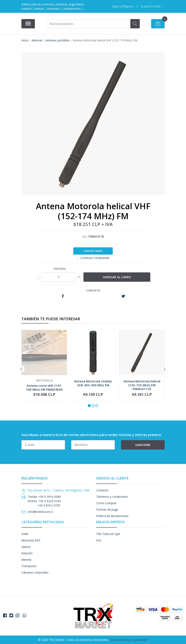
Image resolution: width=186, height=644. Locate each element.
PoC (99, 540)
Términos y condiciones (112, 497)
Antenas (37, 40)
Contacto (102, 490)
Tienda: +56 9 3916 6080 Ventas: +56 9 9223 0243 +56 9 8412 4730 (44, 501)
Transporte (29, 566)
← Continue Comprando (93, 258)
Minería (26, 560)
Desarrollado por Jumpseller (129, 640)
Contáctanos (93, 251)
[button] (153, 6)
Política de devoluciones (112, 516)
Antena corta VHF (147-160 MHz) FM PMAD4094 (44, 387)
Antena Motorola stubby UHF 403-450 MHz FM (93, 383)
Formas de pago (107, 509)
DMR (25, 534)
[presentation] (21, 369)
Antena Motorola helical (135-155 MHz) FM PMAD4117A (142, 385)
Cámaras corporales (35, 572)
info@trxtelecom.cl (40, 512)
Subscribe (143, 445)
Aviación (27, 553)
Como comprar (106, 503)
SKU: (85, 237)
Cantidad (60, 269)
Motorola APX (31, 540)
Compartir (93, 291)
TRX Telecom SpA (108, 534)
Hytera (26, 547)
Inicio (25, 40)
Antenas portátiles (58, 40)
